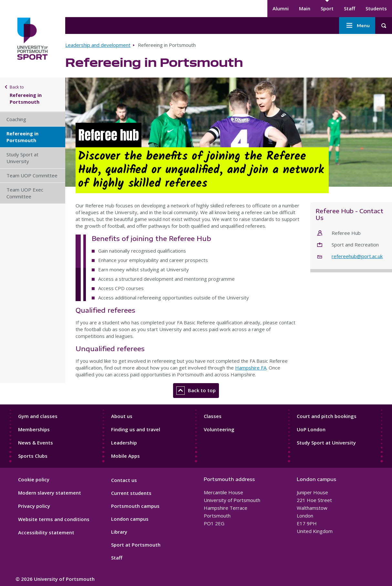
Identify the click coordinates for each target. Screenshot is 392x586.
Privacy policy (34, 506)
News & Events (36, 443)
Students (376, 8)
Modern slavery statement (50, 493)
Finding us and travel (136, 429)
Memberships (34, 429)
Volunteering (219, 429)
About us (122, 416)
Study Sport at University (22, 158)
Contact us (124, 480)
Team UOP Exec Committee (25, 193)
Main (305, 8)
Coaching (16, 119)
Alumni (281, 8)
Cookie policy (34, 479)
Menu (357, 26)
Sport (327, 8)
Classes (213, 416)
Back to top (196, 391)
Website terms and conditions (54, 519)
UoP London (311, 429)
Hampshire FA (251, 368)
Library (119, 532)
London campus (130, 519)
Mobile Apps (125, 456)
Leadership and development (98, 45)
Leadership (124, 443)
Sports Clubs (33, 456)
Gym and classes (38, 416)
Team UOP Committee (32, 175)
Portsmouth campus (135, 506)
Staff (350, 8)
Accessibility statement (46, 532)
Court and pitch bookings (327, 416)
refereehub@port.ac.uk (357, 256)
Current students (131, 493)
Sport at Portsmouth (136, 545)
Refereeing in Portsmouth (22, 137)
